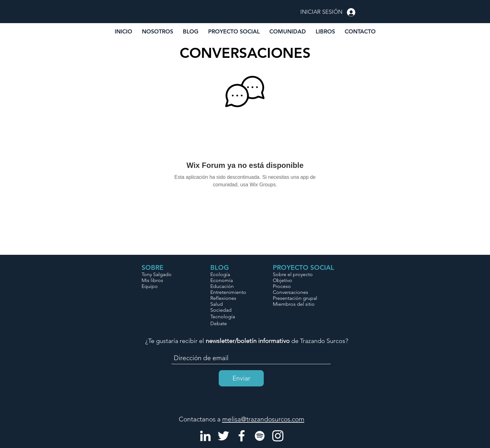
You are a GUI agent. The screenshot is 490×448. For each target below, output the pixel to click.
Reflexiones (223, 298)
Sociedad (221, 310)
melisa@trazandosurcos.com (263, 419)
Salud (217, 304)
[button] (287, 31)
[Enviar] (241, 378)
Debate (219, 323)
